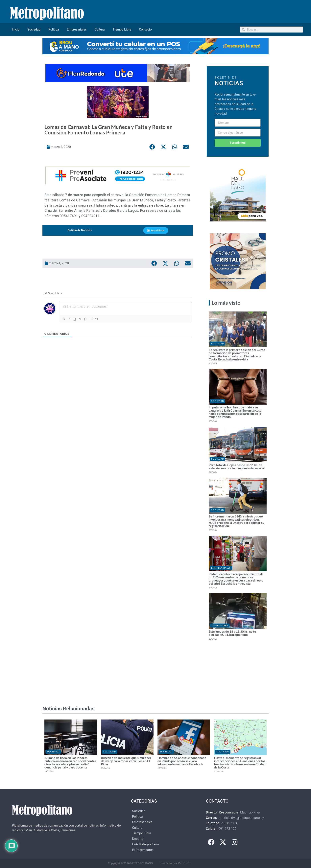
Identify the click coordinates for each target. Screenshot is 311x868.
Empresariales (77, 29)
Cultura (100, 29)
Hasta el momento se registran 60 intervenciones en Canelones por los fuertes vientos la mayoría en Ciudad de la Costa (240, 762)
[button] (152, 147)
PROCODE (185, 863)
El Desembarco (143, 850)
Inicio (16, 29)
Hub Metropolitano (145, 844)
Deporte (138, 839)
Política (54, 29)
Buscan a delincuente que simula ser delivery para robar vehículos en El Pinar (126, 761)
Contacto (145, 29)
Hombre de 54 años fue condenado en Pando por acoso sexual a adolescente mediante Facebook (182, 761)
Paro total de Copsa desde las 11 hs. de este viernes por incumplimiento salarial (237, 466)
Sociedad (34, 29)
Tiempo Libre (122, 29)
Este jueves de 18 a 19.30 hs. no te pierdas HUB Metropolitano (232, 633)
